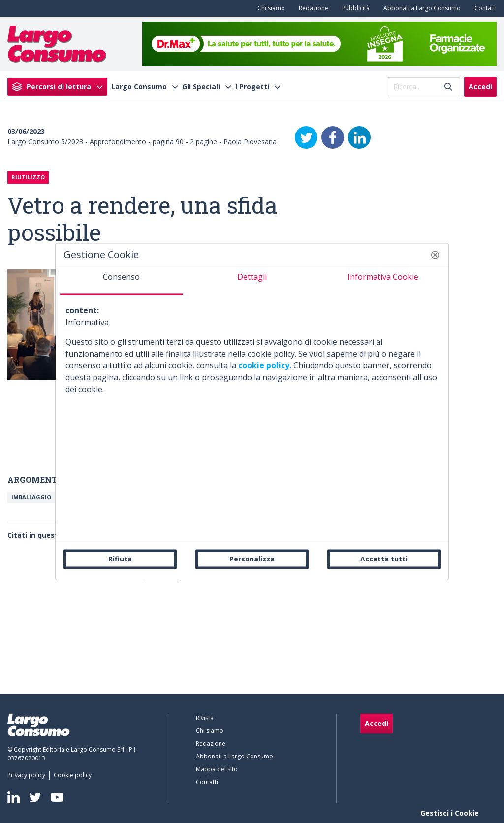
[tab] (121, 281)
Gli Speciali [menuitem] (201, 87)
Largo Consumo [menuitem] (139, 87)
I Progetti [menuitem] (252, 87)
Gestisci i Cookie (450, 813)
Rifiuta (120, 559)
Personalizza (252, 559)
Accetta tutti (384, 559)
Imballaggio (31, 497)
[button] (435, 255)
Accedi (480, 86)
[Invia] (448, 86)
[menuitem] (269, 8)
